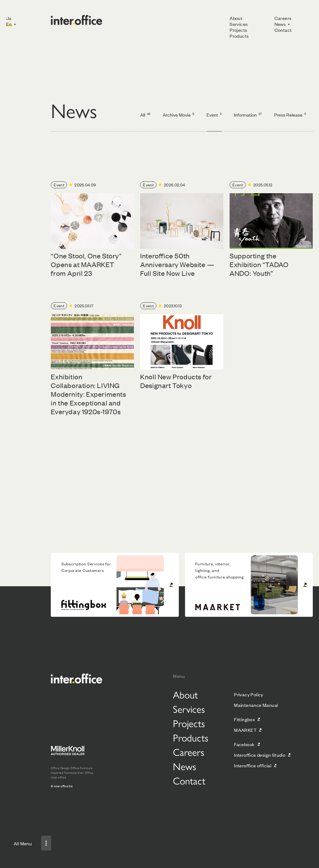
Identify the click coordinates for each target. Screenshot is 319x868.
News (280, 24)
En (9, 24)
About (236, 18)
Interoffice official (253, 765)
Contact (283, 30)
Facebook (244, 744)
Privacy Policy (249, 694)
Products (239, 36)
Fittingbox (244, 719)
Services (239, 24)
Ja (9, 18)
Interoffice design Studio (260, 755)
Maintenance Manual (256, 705)
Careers (283, 18)
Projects (238, 30)
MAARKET (245, 730)
